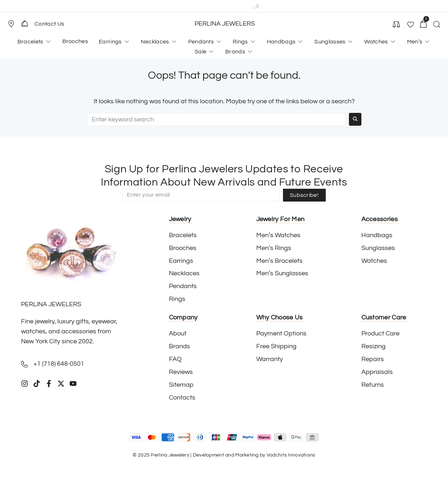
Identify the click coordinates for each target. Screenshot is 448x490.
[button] (14, 24)
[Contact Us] (25, 24)
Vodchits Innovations (291, 455)
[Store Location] (11, 24)
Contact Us (49, 24)
